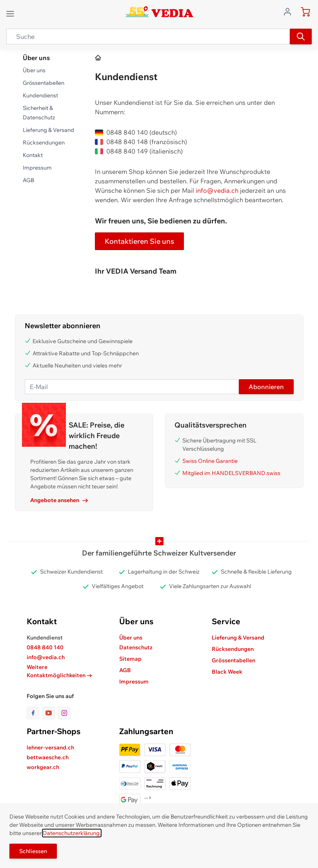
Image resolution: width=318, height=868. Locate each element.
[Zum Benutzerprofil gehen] (290, 11)
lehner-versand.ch (50, 747)
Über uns (34, 70)
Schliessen (33, 851)
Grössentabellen (44, 83)
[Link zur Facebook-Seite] (35, 713)
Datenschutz (136, 647)
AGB (28, 180)
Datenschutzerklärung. (72, 833)
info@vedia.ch (217, 190)
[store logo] (159, 12)
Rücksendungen (44, 143)
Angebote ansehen (59, 500)
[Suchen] (301, 37)
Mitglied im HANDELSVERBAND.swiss (231, 473)
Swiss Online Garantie (210, 461)
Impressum (37, 168)
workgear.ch (43, 767)
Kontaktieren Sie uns (139, 241)
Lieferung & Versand (48, 130)
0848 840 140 (45, 647)
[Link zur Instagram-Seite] (64, 713)
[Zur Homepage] (98, 58)
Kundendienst (40, 95)
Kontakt (33, 155)
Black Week (227, 672)
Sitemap (130, 659)
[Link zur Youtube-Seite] (50, 713)
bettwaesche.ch (48, 757)
